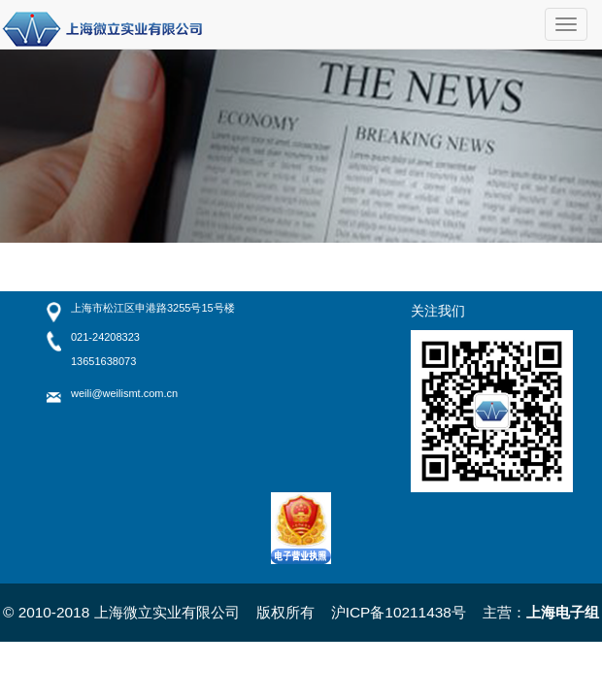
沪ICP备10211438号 (399, 612)
